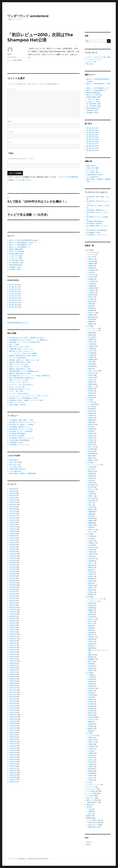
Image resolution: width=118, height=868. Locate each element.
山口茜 (90, 751)
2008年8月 (13, 670)
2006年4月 (13, 733)
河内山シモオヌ (93, 371)
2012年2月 (13, 576)
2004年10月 (13, 773)
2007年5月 (13, 703)
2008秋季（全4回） (15, 267)
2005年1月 (13, 766)
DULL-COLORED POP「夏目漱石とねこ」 (22, 378)
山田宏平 (91, 762)
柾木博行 (91, 708)
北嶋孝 (90, 335)
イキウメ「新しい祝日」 (17, 391)
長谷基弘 (91, 666)
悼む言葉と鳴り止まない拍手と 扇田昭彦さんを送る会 (26, 338)
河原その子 (92, 373)
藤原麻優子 (92, 659)
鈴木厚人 (91, 451)
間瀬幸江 (91, 729)
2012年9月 (13, 560)
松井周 (90, 697)
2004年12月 (13, 768)
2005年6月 (13, 755)
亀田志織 (91, 333)
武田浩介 (91, 478)
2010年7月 (13, 618)
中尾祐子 (91, 541)
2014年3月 (13, 520)
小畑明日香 (92, 288)
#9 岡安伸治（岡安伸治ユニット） (20, 427)
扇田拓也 (91, 420)
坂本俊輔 (91, 409)
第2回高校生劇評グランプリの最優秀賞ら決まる (24, 371)
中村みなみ (92, 547)
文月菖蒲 (91, 617)
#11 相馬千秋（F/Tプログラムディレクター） (24, 422)
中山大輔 (91, 545)
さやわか (91, 402)
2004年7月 (13, 779)
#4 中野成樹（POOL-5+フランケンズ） (22, 438)
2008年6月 (13, 674)
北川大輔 (91, 337)
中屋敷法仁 (92, 543)
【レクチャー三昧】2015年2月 (19, 394)
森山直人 (91, 713)
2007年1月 (13, 712)
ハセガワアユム (93, 601)
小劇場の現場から (92, 802)
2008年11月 (13, 663)
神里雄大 (91, 382)
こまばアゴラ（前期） (16, 258)
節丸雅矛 (91, 442)
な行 (88, 534)
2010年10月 (13, 612)
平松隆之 (91, 612)
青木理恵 (91, 319)
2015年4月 (13, 491)
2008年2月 (13, 683)
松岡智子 (91, 700)
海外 (88, 807)
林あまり (91, 621)
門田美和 (91, 726)
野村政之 (91, 592)
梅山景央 (91, 301)
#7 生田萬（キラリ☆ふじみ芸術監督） (21, 431)
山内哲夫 (91, 749)
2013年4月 (13, 545)
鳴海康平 (91, 594)
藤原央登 (91, 655)
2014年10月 (13, 504)
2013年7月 (13, 538)
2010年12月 (13, 607)
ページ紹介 (90, 796)
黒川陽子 (91, 393)
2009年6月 (13, 648)
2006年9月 (13, 721)
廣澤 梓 (90, 615)
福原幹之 (91, 635)
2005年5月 (13, 757)
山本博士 (91, 758)
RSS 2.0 (89, 842)
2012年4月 (13, 572)
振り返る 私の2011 (15, 291)
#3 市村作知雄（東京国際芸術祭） (20, 440)
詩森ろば (91, 445)
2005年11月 (13, 744)
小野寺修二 (92, 293)
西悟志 (90, 583)
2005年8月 (13, 750)
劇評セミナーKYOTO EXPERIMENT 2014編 (24, 240)
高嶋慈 (90, 514)
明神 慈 (90, 693)
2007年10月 (13, 692)
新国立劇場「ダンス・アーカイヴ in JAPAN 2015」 (25, 342)
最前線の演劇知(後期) (16, 249)
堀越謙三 (91, 610)
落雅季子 (91, 315)
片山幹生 (91, 378)
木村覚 (90, 364)
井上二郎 (91, 257)
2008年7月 (13, 672)
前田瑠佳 (91, 684)
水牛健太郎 (92, 717)
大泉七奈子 (92, 275)
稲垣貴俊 (91, 308)
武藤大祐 (91, 715)
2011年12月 (13, 580)
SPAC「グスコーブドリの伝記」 (19, 365)
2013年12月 (13, 527)
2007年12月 (13, 688)
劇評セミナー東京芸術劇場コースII (20, 245)
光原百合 (91, 679)
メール (11, 132)
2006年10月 (13, 719)
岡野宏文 (91, 295)
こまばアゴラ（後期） (16, 256)
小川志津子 (92, 281)
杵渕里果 (91, 366)
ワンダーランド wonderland (28, 16)
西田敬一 (91, 588)
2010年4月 (13, 625)
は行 (88, 597)
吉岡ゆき (91, 738)
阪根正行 (91, 458)
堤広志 (90, 469)
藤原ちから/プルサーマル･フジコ (99, 650)
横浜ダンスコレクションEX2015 (19, 367)
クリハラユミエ (93, 331)
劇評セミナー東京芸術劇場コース (20, 247)
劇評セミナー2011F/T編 (17, 251)
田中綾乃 (91, 487)
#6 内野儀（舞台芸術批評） (18, 434)
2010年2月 (13, 630)
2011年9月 (13, 587)
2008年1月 (13, 686)
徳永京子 (91, 471)
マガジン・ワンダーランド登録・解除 (98, 57)
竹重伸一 (91, 496)
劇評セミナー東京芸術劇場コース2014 (23, 243)
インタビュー (91, 787)
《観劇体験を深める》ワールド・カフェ (22, 349)
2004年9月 (13, 775)
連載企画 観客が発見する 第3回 (20, 362)
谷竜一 (90, 503)
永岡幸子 (91, 574)
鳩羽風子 (91, 670)
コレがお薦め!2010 (15, 471)
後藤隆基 (91, 360)
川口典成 (91, 355)
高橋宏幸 (91, 521)
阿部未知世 (92, 317)
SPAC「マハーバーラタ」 (17, 403)
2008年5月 (13, 677)
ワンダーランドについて (94, 59)
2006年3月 (13, 735)
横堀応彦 (91, 771)
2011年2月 (12, 603)
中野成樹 (91, 561)
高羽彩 (90, 527)
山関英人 (91, 767)
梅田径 (90, 304)
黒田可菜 (91, 398)
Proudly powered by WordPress (38, 859)
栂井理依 (91, 474)
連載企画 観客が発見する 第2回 (20, 369)
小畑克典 (91, 286)
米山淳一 (91, 778)
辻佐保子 (91, 507)
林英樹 (90, 628)
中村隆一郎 (92, 554)
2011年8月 (12, 589)
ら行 (88, 782)
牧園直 (90, 722)
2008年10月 (13, 665)
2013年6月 (13, 540)
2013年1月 (12, 551)
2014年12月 (13, 500)
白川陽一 (91, 440)
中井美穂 (91, 536)
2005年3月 (13, 762)
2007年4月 (13, 706)
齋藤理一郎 (92, 460)
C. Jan (90, 809)
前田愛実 (91, 682)
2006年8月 (13, 724)
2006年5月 (13, 730)
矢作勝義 (91, 773)
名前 (10, 121)
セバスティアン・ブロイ (96, 599)
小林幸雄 (91, 344)
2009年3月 (13, 654)
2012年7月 (13, 565)
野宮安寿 (91, 590)
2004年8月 (13, 777)
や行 (88, 733)
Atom (88, 845)
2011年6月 (13, 594)
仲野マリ (91, 563)
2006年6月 (13, 728)
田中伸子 (91, 483)
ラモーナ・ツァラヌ (94, 784)
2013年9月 (13, 534)
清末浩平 (91, 375)
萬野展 (90, 646)
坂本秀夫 (91, 411)
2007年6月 (13, 701)
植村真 (90, 306)
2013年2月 (13, 549)
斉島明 (90, 422)
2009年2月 (13, 656)
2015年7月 (13, 489)
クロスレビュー (91, 789)
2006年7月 (13, 726)
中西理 (90, 556)
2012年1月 (12, 578)
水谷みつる (92, 720)
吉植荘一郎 (92, 740)
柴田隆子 (91, 433)
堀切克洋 (91, 606)
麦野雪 (90, 731)
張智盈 (90, 811)
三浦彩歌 (91, 677)
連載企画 (89, 818)
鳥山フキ (91, 532)
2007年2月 (13, 710)
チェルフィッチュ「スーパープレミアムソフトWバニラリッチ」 (29, 396)
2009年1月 (13, 659)
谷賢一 (90, 505)
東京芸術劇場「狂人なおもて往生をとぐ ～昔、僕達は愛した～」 (30, 340)
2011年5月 (12, 596)
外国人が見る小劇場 (15, 462)
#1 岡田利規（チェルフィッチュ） (20, 445)
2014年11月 (13, 502)
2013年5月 (13, 542)
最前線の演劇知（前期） (17, 254)
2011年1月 (12, 605)
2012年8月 (13, 563)
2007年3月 (13, 708)
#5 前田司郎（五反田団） (17, 436)
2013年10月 (13, 531)
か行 (88, 326)
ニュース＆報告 (12, 60)
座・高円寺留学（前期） (17, 263)
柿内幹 (90, 369)
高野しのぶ (92, 530)
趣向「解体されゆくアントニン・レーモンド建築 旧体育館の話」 (30, 376)
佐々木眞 (91, 407)
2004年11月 (13, 771)
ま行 (88, 673)
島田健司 (91, 413)
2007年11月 (13, 690)
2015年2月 (13, 495)
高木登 (90, 516)
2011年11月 (13, 583)
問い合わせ (90, 64)
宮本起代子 (92, 688)
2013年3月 (12, 547)
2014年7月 (13, 511)
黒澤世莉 (91, 395)
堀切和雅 (91, 608)
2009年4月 (13, 652)
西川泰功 (91, 581)
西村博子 (91, 585)
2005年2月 (13, 764)
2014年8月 (13, 509)
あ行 (88, 250)
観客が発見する (14, 460)
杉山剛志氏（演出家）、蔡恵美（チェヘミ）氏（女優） (26, 400)
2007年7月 (13, 699)
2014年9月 (13, 507)
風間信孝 (91, 389)
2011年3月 (12, 601)
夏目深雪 (91, 565)
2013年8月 (13, 536)
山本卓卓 (91, 755)
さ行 (88, 400)
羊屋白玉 (91, 641)
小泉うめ (91, 351)
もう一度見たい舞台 (15, 467)
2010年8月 (13, 616)
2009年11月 (13, 636)
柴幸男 (90, 431)
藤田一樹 (91, 661)
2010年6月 (13, 621)
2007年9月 (13, 694)
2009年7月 (13, 645)
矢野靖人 (91, 776)
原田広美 (91, 603)
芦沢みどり (92, 313)
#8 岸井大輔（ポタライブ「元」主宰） (21, 429)
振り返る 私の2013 (15, 287)
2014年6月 (13, 513)
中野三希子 (92, 559)
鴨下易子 (91, 391)
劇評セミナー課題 (92, 800)
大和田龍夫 (92, 270)
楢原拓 (90, 570)
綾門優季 (91, 310)
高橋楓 (90, 523)
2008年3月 (13, 681)
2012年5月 (13, 569)
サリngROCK (92, 404)
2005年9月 (13, 748)
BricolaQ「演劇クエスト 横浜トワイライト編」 (25, 360)
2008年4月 (13, 679)
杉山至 (90, 427)
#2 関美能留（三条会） (17, 442)
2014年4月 (13, 518)
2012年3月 (13, 574)
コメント (11, 89)
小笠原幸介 (92, 290)
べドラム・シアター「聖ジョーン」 (20, 382)
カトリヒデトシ (93, 328)
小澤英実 (91, 284)
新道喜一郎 (92, 424)
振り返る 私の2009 (15, 296)
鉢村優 (90, 664)
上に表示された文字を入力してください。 (22, 159)
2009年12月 (13, 634)
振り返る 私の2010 (15, 294)
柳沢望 (90, 769)
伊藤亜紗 (91, 263)
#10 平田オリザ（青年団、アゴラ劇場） (22, 425)
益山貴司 (91, 724)
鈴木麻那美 (92, 454)
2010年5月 (13, 623)
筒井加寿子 (92, 500)
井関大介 (91, 259)
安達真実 (91, 279)
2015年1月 (12, 498)
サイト (10, 142)
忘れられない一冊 (15, 465)
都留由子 (91, 509)
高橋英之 (91, 525)
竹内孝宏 (91, 494)
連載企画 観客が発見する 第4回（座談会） (23, 356)
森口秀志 (91, 711)
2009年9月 (13, 641)
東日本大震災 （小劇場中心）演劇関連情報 (22, 473)
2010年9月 (13, 614)
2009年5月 (13, 650)
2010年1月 (12, 632)
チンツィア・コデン (94, 465)
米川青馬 (91, 780)
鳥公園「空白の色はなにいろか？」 (20, 389)
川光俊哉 (91, 353)
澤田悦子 (91, 438)
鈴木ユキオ (92, 447)
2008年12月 (13, 661)
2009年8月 (13, 643)
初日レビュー (91, 798)
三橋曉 (90, 675)
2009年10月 (13, 639)
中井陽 (90, 539)
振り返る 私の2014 (15, 285)
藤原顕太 (91, 657)
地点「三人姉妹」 (15, 344)
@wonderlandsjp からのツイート (18, 322)
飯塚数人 (91, 324)
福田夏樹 (91, 639)
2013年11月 (13, 529)
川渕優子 (91, 357)
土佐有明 (91, 467)
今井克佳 (91, 261)
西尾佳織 (91, 579)
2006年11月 (13, 717)
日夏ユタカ (92, 619)
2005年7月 (13, 753)
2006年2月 (13, 737)
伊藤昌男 (91, 268)
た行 (88, 462)
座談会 (89, 805)
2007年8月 (13, 697)
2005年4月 (13, 759)
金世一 (90, 814)
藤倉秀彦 (91, 648)
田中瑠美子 (92, 485)
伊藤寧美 (91, 266)
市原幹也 (91, 299)
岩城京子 (91, 297)
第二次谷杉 (92, 498)
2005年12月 (13, 741)
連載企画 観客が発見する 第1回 (20, 373)
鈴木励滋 (91, 449)
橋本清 (90, 630)
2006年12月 (13, 715)
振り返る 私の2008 (15, 298)
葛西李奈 (91, 384)
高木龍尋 (91, 518)
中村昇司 (91, 550)
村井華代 (91, 695)
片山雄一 (91, 380)
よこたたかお (92, 735)
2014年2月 (13, 522)
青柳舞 (90, 322)
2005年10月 (13, 746)
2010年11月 (13, 610)
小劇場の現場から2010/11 (17, 469)
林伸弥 (90, 626)
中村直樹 (91, 552)
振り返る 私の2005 (15, 305)
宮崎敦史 (91, 686)
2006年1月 (13, 739)
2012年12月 (13, 554)
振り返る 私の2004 (15, 307)
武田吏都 (91, 476)
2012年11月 (13, 556)
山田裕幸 (91, 764)
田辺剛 (90, 492)
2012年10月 (13, 558)
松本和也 (91, 702)
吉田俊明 (91, 744)
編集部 (9, 54)
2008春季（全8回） (15, 269)
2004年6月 (13, 782)
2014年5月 (13, 516)
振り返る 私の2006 (15, 303)
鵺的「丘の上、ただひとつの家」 (20, 347)
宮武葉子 (91, 691)
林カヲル (91, 623)
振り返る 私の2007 (15, 300)
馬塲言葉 (91, 668)
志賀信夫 (91, 418)
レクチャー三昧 (91, 62)
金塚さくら (92, 386)
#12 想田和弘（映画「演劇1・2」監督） (22, 420)
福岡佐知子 (92, 637)
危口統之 (91, 342)
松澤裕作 (91, 704)
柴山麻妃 (91, 429)
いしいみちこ (92, 252)
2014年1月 (12, 525)
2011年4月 (12, 598)
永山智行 (91, 572)
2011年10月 (13, 585)
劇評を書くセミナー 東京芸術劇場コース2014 (23, 398)
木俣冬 (90, 362)
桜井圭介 (91, 436)
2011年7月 (12, 592)
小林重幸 (91, 348)
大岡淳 (90, 272)
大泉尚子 (91, 277)
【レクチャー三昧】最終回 (17, 358)
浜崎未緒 (91, 632)
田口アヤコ (92, 489)
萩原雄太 (91, 644)
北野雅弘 (91, 340)
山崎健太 (91, 753)
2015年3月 (13, 493)
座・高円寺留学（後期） (17, 260)
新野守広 (91, 568)
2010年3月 (13, 627)
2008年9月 (13, 668)
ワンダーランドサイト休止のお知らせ (21, 385)
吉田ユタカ (92, 742)
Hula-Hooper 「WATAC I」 (18, 405)
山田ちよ (91, 760)
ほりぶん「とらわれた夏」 (17, 387)
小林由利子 (92, 346)
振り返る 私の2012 (15, 289)
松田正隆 (91, 706)
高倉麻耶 (91, 512)
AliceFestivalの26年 (16, 265)
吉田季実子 (92, 746)
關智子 (90, 456)
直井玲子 (91, 577)
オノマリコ (92, 255)
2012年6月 (13, 567)
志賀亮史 (91, 416)
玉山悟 (90, 480)
